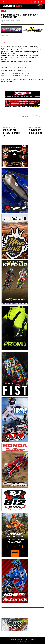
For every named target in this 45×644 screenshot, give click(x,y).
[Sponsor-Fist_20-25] (15, 374)
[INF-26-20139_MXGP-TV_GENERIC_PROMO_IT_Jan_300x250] (15, 156)
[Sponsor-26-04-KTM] (15, 535)
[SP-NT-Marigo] (33, 30)
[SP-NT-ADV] (15, 624)
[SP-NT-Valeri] (11, 30)
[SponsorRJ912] (15, 500)
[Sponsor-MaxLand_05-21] (15, 236)
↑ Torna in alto (22, 641)
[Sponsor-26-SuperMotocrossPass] (15, 282)
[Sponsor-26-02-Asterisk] (15, 581)
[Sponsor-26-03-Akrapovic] (15, 190)
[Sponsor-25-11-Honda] (15, 465)
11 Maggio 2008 (5, 36)
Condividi (4, 43)
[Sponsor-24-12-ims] (15, 328)
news (3, 11)
